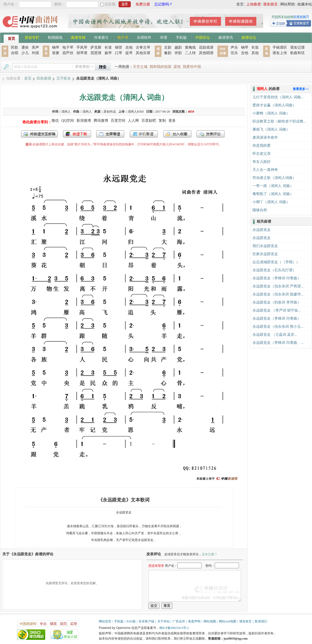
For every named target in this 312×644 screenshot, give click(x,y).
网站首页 (105, 621)
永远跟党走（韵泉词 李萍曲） (277, 302)
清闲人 (66, 112)
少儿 (25, 53)
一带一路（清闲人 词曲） (273, 186)
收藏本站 (305, 4)
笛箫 (56, 53)
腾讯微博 (101, 121)
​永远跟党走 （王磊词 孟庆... (275, 335)
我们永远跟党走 (265, 246)
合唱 (15, 53)
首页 (240, 4)
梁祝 (177, 67)
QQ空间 (68, 121)
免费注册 (143, 4)
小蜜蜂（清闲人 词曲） (271, 113)
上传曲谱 (253, 4)
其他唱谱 (206, 53)
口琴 (119, 53)
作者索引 (101, 37)
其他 (255, 53)
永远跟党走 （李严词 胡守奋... (277, 310)
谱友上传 (280, 53)
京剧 (168, 47)
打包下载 (77, 134)
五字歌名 (64, 78)
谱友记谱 (297, 47)
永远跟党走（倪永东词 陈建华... (278, 294)
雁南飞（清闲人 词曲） (271, 129)
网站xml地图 (228, 621)
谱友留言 (270, 4)
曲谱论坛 (249, 37)
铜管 (119, 47)
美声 (35, 47)
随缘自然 (260, 210)
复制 (162, 121)
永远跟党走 (262, 230)
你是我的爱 (262, 146)
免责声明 (194, 621)
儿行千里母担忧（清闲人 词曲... (278, 97)
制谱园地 (55, 37)
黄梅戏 (190, 47)
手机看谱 (144, 134)
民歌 (15, 47)
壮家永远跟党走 (265, 254)
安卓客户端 (146, 621)
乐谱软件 (144, 37)
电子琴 (68, 47)
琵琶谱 (96, 53)
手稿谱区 (280, 47)
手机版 (181, 37)
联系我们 (261, 621)
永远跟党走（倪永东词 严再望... (278, 286)
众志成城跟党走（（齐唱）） (276, 262)
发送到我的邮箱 (39, 134)
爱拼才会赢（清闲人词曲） (274, 105)
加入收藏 (177, 134)
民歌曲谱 (44, 78)
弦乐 (234, 53)
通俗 (25, 47)
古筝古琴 (143, 47)
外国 (35, 53)
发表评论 (211, 134)
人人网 (133, 121)
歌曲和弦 (297, 53)
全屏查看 (110, 134)
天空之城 (140, 67)
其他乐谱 (143, 53)
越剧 (178, 47)
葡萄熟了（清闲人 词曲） (273, 194)
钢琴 (56, 47)
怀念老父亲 (262, 154)
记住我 (110, 4)
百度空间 (118, 121)
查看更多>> (301, 89)
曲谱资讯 (226, 37)
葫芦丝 (68, 53)
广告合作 (179, 621)
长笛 (108, 47)
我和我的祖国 (160, 67)
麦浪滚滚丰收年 (265, 137)
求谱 (164, 37)
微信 (55, 121)
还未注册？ (210, 554)
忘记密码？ (164, 4)
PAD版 (131, 621)
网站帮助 (288, 4)
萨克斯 (96, 47)
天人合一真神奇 (265, 170)
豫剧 (168, 53)
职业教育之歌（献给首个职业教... (279, 121)
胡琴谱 (82, 53)
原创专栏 (32, 37)
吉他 (129, 47)
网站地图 (210, 621)
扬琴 (108, 53)
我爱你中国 (192, 67)
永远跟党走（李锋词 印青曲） (277, 278)
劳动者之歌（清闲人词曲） (274, 178)
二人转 (190, 53)
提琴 (129, 53)
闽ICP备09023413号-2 (174, 628)
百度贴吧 (149, 121)
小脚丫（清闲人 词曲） (271, 202)
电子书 (123, 37)
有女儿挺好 (262, 162)
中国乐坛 (203, 37)
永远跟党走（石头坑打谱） (274, 270)
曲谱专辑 (78, 37)
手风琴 (82, 47)
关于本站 (164, 621)
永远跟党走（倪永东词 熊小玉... (278, 327)
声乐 (234, 47)
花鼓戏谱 (206, 47)
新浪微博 (84, 121)
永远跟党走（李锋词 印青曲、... (278, 343)
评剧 (178, 53)
